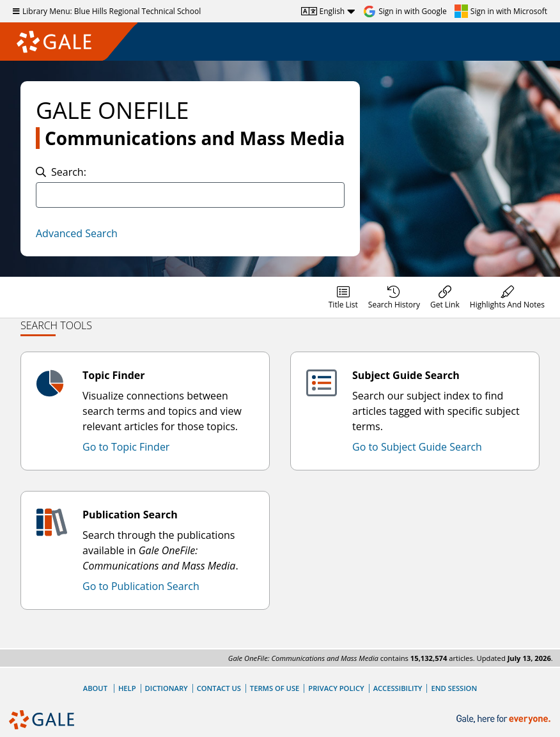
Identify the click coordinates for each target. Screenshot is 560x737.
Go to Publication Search (141, 586)
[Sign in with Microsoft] (501, 12)
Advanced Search (77, 233)
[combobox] (190, 195)
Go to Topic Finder (126, 447)
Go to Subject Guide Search (417, 447)
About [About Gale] (95, 688)
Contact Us (219, 688)
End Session (454, 688)
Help (127, 688)
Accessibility (398, 688)
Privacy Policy (336, 688)
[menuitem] (343, 297)
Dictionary (167, 688)
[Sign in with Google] (405, 12)
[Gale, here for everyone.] (505, 719)
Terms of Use (275, 688)
